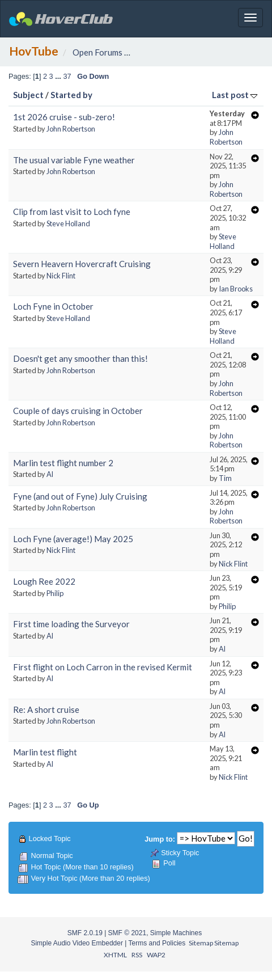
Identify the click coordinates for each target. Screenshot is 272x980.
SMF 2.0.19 (85, 933)
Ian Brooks (236, 289)
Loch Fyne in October (53, 306)
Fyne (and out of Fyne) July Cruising (80, 496)
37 (67, 76)
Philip (55, 593)
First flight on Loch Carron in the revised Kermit (103, 667)
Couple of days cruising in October (78, 411)
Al (50, 474)
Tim (225, 478)
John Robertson (71, 129)
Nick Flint (61, 276)
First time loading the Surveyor (71, 624)
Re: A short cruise (46, 709)
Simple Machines (176, 933)
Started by (71, 95)
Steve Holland (68, 223)
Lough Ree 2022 (44, 581)
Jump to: (160, 839)
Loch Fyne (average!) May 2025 (73, 539)
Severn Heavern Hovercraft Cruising (82, 264)
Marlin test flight (45, 752)
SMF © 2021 (127, 933)
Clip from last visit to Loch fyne (72, 212)
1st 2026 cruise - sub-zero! (64, 117)
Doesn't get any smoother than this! (80, 358)
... (59, 76)
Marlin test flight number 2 (63, 463)
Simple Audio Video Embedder (77, 943)
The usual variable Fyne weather (74, 160)
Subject (28, 95)
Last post (235, 95)
